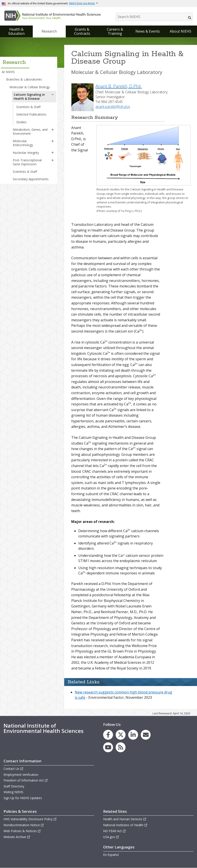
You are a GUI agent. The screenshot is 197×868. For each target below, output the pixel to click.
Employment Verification (21, 775)
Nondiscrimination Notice (24, 825)
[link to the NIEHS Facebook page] (108, 735)
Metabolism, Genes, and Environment (30, 131)
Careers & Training (115, 31)
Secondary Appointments (31, 179)
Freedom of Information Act (26, 780)
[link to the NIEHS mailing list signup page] (146, 735)
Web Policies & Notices (22, 831)
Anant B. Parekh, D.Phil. (119, 86)
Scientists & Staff (28, 107)
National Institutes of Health (125, 825)
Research (49, 31)
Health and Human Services (125, 819)
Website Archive (17, 837)
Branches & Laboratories (24, 79)
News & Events (148, 31)
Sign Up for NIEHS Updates (23, 798)
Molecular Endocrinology (23, 143)
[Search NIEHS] (154, 17)
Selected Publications (31, 114)
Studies (21, 122)
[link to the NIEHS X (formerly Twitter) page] (121, 735)
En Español (111, 855)
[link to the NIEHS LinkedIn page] (133, 735)
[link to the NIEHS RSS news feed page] (121, 747)
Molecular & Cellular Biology (30, 87)
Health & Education (16, 31)
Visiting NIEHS (13, 792)
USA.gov (111, 837)
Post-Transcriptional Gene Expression (27, 162)
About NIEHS (181, 31)
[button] (53, 95)
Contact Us (14, 769)
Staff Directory (14, 786)
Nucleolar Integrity (26, 153)
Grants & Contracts (82, 31)
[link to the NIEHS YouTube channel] (108, 747)
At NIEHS (8, 72)
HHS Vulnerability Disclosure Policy (30, 819)
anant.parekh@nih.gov (113, 107)
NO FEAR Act (115, 831)
